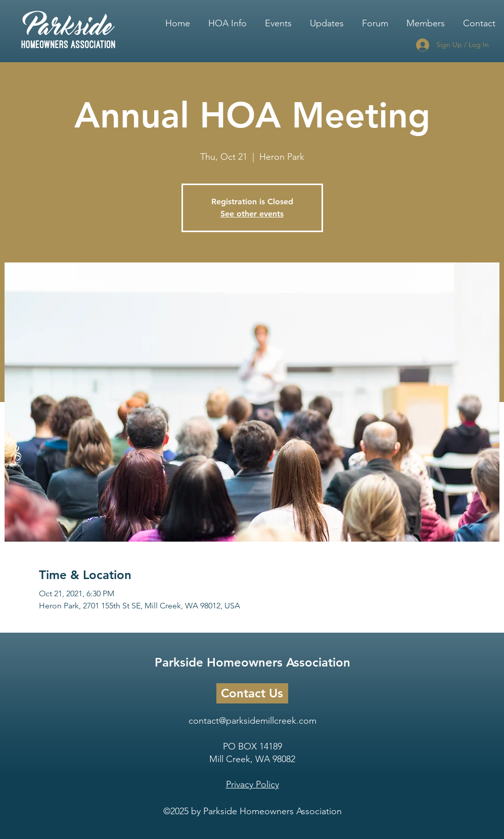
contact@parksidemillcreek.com (253, 721)
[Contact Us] (252, 693)
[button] (227, 19)
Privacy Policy (253, 784)
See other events (252, 214)
